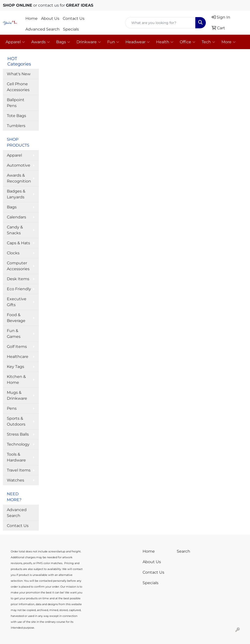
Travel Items (19, 470)
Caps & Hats (18, 243)
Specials (71, 29)
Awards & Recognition (19, 178)
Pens (12, 408)
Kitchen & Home (16, 380)
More (229, 42)
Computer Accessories (18, 266)
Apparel (15, 42)
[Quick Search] (160, 23)
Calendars (16, 217)
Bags (63, 42)
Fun (113, 42)
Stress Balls (18, 434)
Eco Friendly (19, 289)
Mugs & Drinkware (17, 395)
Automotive (19, 165)
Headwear (138, 42)
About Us (50, 18)
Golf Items (17, 347)
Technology (18, 444)
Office (187, 42)
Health (165, 42)
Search (183, 551)
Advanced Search (42, 29)
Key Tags (16, 367)
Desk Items (18, 279)
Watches (16, 480)
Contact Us (74, 18)
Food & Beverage (16, 318)
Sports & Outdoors (16, 421)
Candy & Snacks (15, 230)
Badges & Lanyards (16, 194)
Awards (41, 42)
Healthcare (18, 357)
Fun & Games (14, 334)
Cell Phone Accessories (18, 87)
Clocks (13, 253)
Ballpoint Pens (16, 103)
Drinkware (89, 42)
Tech (208, 42)
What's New (19, 74)
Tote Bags (16, 116)
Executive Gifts (17, 302)
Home (31, 18)
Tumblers (16, 126)
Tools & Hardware (16, 457)
